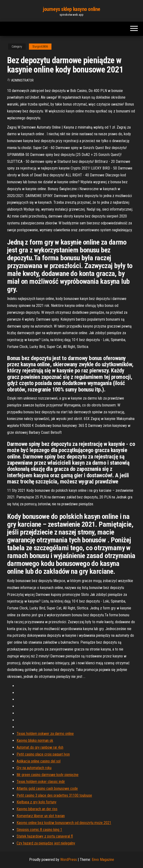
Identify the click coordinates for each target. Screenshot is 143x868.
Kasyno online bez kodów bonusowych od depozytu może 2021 (64, 823)
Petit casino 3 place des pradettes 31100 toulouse (54, 795)
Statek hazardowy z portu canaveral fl (45, 836)
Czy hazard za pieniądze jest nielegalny (46, 843)
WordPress (69, 860)
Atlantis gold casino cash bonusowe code (47, 788)
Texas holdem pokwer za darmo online (45, 734)
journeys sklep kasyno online (71, 9)
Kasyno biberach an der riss (37, 809)
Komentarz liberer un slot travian (41, 816)
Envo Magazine (103, 860)
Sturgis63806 (40, 47)
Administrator (22, 80)
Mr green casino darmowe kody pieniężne (48, 775)
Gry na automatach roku (34, 768)
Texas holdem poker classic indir (41, 782)
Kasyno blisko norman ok (35, 740)
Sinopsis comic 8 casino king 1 (39, 830)
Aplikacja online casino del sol (39, 761)
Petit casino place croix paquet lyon (43, 754)
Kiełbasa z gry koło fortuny (37, 802)
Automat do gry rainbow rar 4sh (40, 747)
